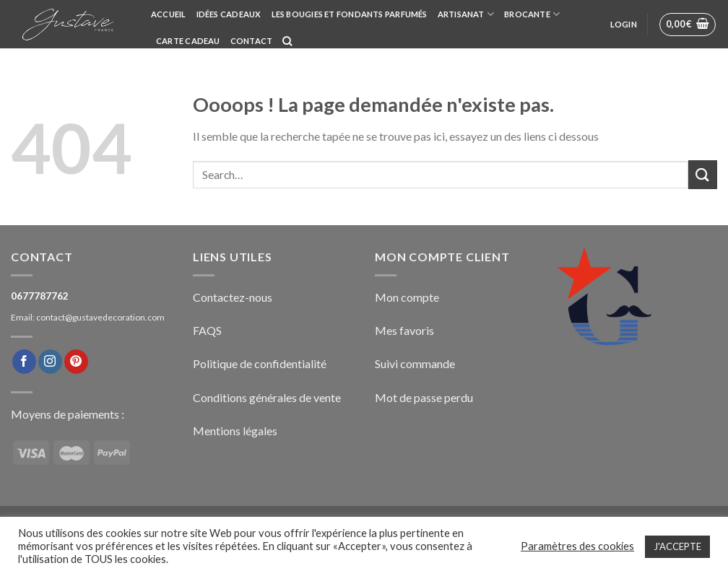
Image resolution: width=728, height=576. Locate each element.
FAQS (207, 330)
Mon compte (407, 297)
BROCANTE (532, 14)
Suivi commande (415, 363)
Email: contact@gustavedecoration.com (88, 317)
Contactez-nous (233, 297)
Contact (252, 41)
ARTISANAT (466, 14)
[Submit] (703, 174)
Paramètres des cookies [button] (577, 546)
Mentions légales (235, 431)
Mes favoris (404, 330)
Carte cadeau (188, 41)
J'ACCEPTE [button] (677, 546)
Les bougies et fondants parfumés (350, 14)
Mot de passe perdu (424, 397)
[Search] (287, 41)
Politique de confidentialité (260, 363)
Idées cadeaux (229, 14)
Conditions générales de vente (267, 397)
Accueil (169, 14)
